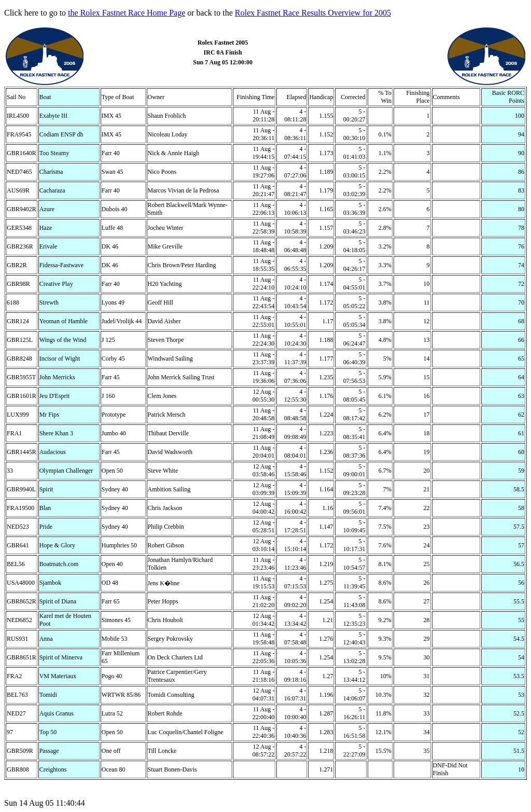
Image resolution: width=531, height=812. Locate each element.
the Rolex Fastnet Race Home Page (127, 13)
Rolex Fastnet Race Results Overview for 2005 (313, 13)
